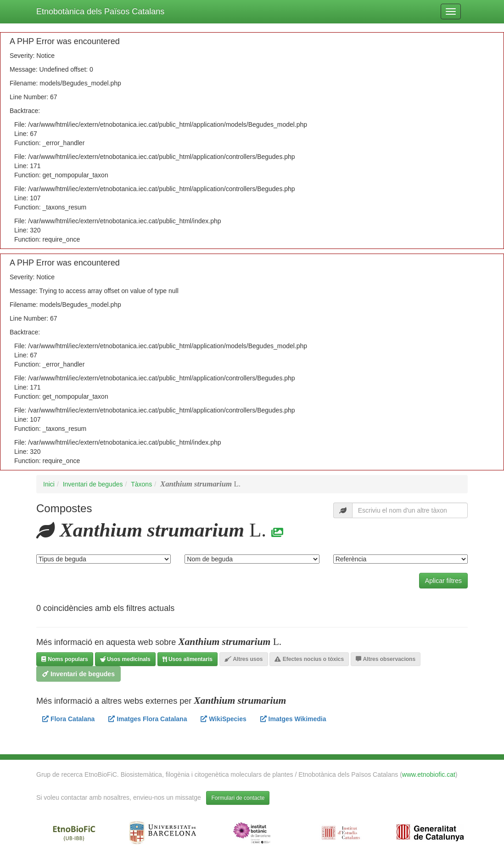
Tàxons (141, 484)
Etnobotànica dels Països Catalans (100, 11)
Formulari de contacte (238, 798)
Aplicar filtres (443, 581)
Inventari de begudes (93, 484)
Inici (49, 484)
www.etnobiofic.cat (429, 774)
